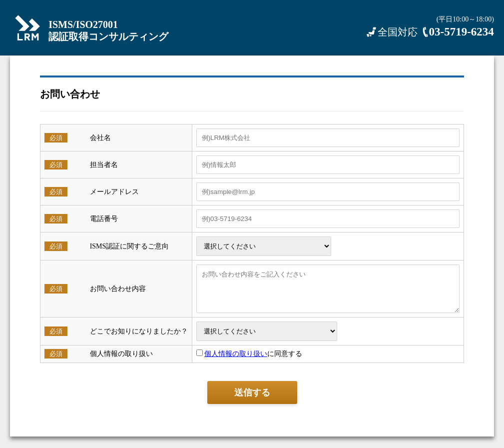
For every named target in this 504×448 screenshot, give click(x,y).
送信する (252, 400)
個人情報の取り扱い (232, 361)
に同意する (246, 361)
